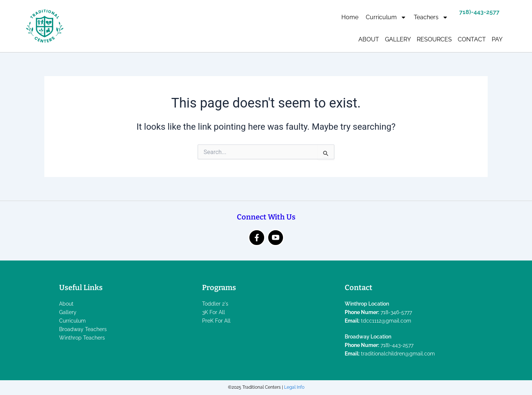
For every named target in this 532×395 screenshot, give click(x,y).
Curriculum (386, 17)
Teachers (431, 17)
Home (350, 17)
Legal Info (294, 387)
